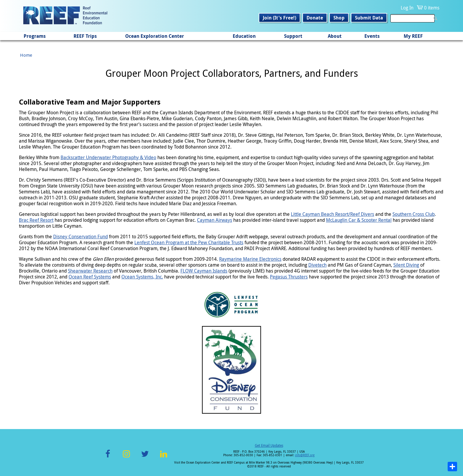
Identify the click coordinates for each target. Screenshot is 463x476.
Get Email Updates (269, 445)
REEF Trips (85, 36)
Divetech (317, 265)
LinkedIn (163, 457)
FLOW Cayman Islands (204, 271)
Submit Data (369, 18)
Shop (339, 18)
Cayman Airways (215, 220)
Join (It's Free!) (279, 18)
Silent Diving (406, 265)
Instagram (126, 457)
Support (293, 36)
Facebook (108, 457)
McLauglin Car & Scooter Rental (359, 220)
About (335, 36)
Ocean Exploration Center (155, 36)
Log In (407, 8)
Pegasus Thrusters (289, 277)
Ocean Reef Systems (90, 277)
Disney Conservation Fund (80, 237)
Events (372, 36)
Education (244, 36)
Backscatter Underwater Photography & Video (108, 157)
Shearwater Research (90, 271)
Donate (315, 18)
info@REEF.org (305, 455)
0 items (432, 8)
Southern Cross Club (414, 214)
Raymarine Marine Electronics (250, 259)
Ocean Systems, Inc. (142, 277)
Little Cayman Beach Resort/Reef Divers (332, 214)
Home (26, 55)
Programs (35, 36)
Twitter (145, 457)
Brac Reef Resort (36, 220)
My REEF (413, 36)
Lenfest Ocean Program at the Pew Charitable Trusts (189, 242)
